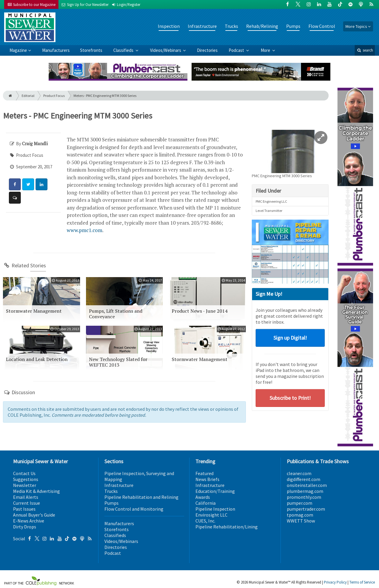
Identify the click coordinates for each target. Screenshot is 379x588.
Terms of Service (362, 582)
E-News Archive (29, 521)
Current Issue (27, 503)
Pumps (293, 26)
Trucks (231, 26)
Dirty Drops (25, 527)
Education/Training (215, 491)
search (365, 50)
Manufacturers (56, 50)
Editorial (28, 96)
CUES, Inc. (205, 521)
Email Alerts (26, 497)
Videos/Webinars (166, 50)
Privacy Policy (335, 582)
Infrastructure (202, 26)
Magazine (18, 50)
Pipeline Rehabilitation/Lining (227, 527)
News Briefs (207, 479)
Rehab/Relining (262, 26)
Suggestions (26, 479)
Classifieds (124, 50)
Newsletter (25, 485)
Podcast (237, 50)
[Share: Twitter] (28, 184)
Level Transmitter (269, 211)
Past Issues (24, 509)
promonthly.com (304, 497)
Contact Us (24, 473)
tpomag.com (300, 515)
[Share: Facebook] (15, 184)
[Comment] (15, 198)
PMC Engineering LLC (271, 201)
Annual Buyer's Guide (34, 515)
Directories (207, 50)
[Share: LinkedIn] (42, 184)
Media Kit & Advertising (36, 491)
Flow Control (322, 26)
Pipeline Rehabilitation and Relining (141, 497)
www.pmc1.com (85, 230)
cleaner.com (299, 473)
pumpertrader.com (306, 509)
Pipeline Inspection (215, 509)
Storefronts (91, 50)
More (266, 50)
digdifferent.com (304, 479)
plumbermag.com (305, 491)
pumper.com (300, 503)
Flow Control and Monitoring (134, 509)
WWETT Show (301, 521)
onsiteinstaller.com (307, 485)
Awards (203, 497)
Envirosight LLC (211, 515)
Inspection (169, 26)
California (206, 503)
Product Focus (54, 96)
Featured (204, 473)
